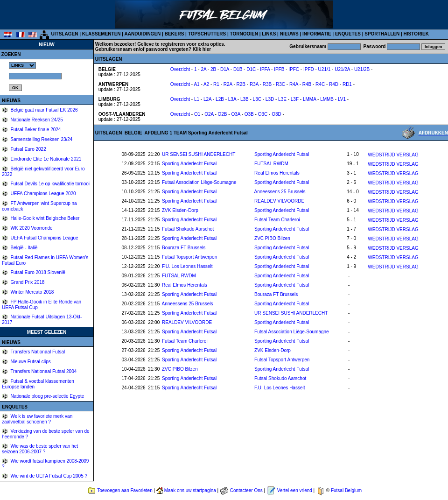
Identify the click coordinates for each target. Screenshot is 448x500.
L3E (282, 99)
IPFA (265, 69)
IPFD (309, 69)
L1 (197, 99)
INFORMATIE (317, 34)
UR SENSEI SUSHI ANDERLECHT (199, 154)
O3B (249, 114)
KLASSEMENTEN (101, 34)
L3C (257, 99)
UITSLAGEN (65, 34)
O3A (235, 114)
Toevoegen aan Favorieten (125, 490)
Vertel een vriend (295, 490)
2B (213, 69)
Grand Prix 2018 (27, 282)
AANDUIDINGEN (143, 34)
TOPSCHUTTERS (207, 34)
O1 (197, 114)
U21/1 (325, 69)
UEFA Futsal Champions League (44, 238)
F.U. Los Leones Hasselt (187, 266)
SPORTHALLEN (382, 34)
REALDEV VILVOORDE (279, 201)
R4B (307, 84)
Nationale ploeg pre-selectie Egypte (47, 396)
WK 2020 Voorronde (31, 228)
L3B (245, 99)
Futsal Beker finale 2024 (35, 130)
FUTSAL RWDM (271, 164)
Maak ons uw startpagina (190, 490)
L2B (220, 99)
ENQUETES (348, 34)
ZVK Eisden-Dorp (180, 210)
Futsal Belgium (346, 490)
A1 (196, 84)
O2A (209, 114)
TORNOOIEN (244, 34)
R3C (280, 84)
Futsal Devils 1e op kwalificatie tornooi (49, 184)
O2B (223, 114)
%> (22, 65)
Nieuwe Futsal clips (30, 362)
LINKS (269, 34)
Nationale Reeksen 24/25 (36, 120)
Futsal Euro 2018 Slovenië (37, 272)
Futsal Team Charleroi (277, 220)
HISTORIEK (416, 34)
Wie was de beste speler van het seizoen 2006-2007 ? (40, 449)
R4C (320, 84)
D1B (238, 69)
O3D (276, 114)
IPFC (294, 69)
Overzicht (180, 69)
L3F (295, 99)
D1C (251, 69)
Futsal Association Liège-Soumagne (199, 182)
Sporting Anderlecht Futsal (282, 154)
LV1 (342, 99)
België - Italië (24, 248)
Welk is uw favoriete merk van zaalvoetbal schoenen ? (37, 419)
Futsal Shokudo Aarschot (188, 229)
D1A (225, 69)
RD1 (347, 84)
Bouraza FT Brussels (184, 248)
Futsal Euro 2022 (28, 149)
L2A (207, 99)
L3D (270, 99)
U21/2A (342, 69)
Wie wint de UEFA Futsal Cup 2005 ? (48, 476)
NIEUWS (289, 34)
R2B (241, 84)
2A (203, 69)
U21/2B (362, 69)
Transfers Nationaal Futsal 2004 (43, 371)
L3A (232, 99)
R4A (294, 84)
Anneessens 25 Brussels (280, 192)
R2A (228, 84)
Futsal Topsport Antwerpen (189, 257)
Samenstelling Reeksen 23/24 (41, 139)
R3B (267, 84)
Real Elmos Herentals (277, 173)
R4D (334, 84)
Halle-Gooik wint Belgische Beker (45, 218)
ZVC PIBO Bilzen (272, 238)
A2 (206, 84)
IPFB (279, 69)
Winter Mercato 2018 (32, 292)
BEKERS (175, 34)
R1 (216, 84)
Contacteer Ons (246, 490)
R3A (254, 84)
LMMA (309, 99)
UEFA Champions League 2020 (43, 194)
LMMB (327, 99)
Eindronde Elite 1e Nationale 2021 (45, 159)
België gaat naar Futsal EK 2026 (44, 110)
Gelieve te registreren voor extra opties (181, 44)
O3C (263, 114)
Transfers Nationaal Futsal (37, 352)
